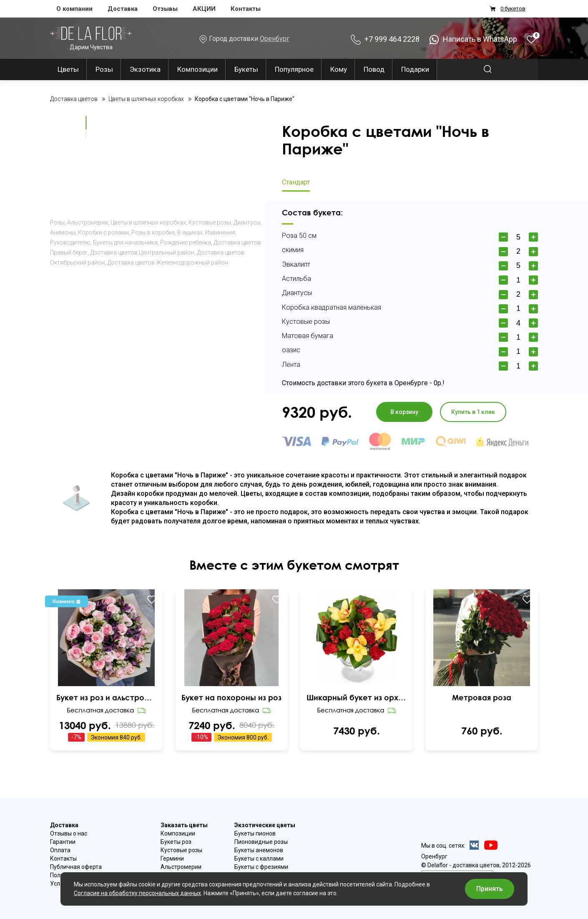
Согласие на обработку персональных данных (137, 893)
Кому (339, 69)
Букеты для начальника (125, 242)
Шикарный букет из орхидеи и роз (357, 697)
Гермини (172, 858)
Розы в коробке (153, 232)
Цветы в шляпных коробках (148, 222)
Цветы (68, 69)
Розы (104, 69)
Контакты (246, 9)
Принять (490, 889)
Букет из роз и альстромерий (106, 697)
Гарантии (63, 842)
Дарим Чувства (91, 38)
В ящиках (190, 232)
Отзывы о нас (69, 833)
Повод (374, 69)
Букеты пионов (255, 833)
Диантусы (247, 222)
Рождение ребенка (186, 242)
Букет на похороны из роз (231, 697)
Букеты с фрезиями (261, 867)
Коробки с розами (103, 232)
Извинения (220, 232)
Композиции (197, 69)
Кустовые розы (210, 222)
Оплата (60, 850)
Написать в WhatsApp (473, 39)
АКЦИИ (204, 9)
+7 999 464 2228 (385, 39)
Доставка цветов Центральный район (142, 252)
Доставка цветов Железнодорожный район (168, 263)
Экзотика (145, 69)
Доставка (123, 9)
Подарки (415, 69)
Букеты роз (176, 842)
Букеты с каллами (259, 858)
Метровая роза (482, 697)
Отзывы (165, 9)
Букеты (246, 69)
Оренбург (275, 39)
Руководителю (70, 242)
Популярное (294, 69)
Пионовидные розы (261, 842)
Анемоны (63, 232)
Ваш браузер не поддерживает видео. (64, 122)
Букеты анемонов (259, 850)
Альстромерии (88, 222)
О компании (74, 9)
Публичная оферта (76, 867)
